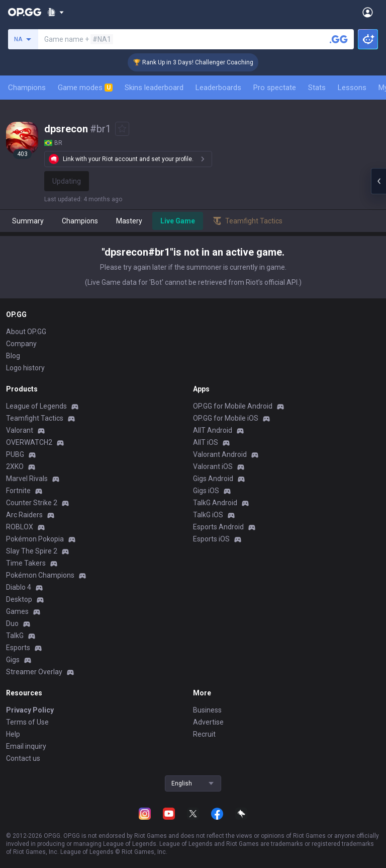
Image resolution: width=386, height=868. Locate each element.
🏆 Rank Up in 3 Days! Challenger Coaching (202, 62)
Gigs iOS (206, 491)
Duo (12, 623)
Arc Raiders (24, 515)
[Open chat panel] (378, 181)
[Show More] (56, 12)
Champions (27, 88)
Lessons (352, 88)
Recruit (204, 734)
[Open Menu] (368, 12)
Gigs (13, 660)
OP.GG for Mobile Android (233, 406)
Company (21, 344)
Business (207, 710)
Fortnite (18, 491)
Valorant (20, 430)
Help (13, 734)
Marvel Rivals (27, 479)
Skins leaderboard (154, 88)
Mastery (129, 221)
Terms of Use (27, 722)
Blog (13, 356)
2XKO (15, 466)
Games (17, 611)
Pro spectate (275, 88)
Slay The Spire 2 (32, 551)
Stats (317, 88)
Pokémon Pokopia (35, 539)
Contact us (23, 758)
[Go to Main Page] (25, 12)
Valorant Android (220, 454)
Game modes (85, 88)
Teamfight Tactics (35, 418)
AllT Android (213, 430)
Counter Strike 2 (32, 503)
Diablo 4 (19, 587)
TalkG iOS (208, 515)
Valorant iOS (213, 466)
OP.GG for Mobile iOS (226, 418)
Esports (18, 648)
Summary (28, 221)
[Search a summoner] (339, 39)
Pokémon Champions (40, 575)
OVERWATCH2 (29, 442)
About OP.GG (26, 332)
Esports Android (218, 527)
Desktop (19, 599)
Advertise (208, 722)
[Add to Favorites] (122, 129)
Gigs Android (213, 479)
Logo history (25, 368)
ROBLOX (20, 527)
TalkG (15, 636)
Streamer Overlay (34, 672)
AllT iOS (206, 442)
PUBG (15, 454)
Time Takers (26, 563)
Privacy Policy (30, 710)
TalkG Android (215, 503)
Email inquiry (26, 746)
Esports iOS (211, 539)
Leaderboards (218, 88)
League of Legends (36, 406)
